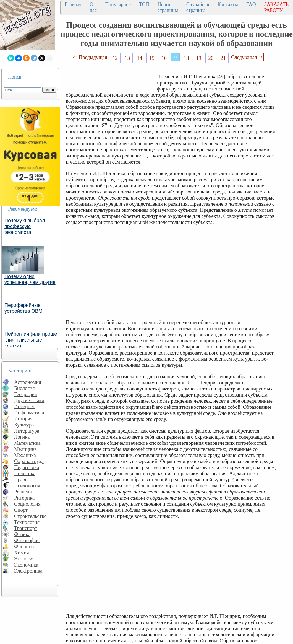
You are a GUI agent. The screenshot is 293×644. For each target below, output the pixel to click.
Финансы (24, 546)
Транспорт (26, 528)
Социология (27, 504)
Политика (25, 473)
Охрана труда (29, 461)
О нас (93, 7)
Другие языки (29, 400)
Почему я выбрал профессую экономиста (25, 226)
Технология (27, 522)
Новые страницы (168, 7)
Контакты (228, 4)
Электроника (28, 571)
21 (223, 58)
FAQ (251, 4)
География (26, 394)
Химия (22, 553)
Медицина (25, 449)
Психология (27, 486)
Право (21, 479)
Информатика (29, 412)
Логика (22, 437)
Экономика (26, 565)
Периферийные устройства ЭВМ (23, 308)
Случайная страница (198, 7)
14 (140, 58)
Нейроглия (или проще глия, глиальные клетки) (31, 340)
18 (186, 58)
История (23, 419)
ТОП (144, 4)
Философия (27, 540)
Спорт (21, 510)
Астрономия (28, 382)
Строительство (30, 516)
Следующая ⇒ (247, 57)
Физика (22, 534)
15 (152, 58)
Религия (23, 492)
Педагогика (27, 467)
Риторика (24, 498)
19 (199, 58)
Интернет (25, 406)
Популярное (118, 4)
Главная (73, 4)
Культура (24, 425)
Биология (24, 388)
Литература (27, 431)
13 (127, 58)
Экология (24, 559)
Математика (27, 443)
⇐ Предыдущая (90, 57)
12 (115, 58)
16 (164, 58)
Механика (25, 455)
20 (211, 58)
